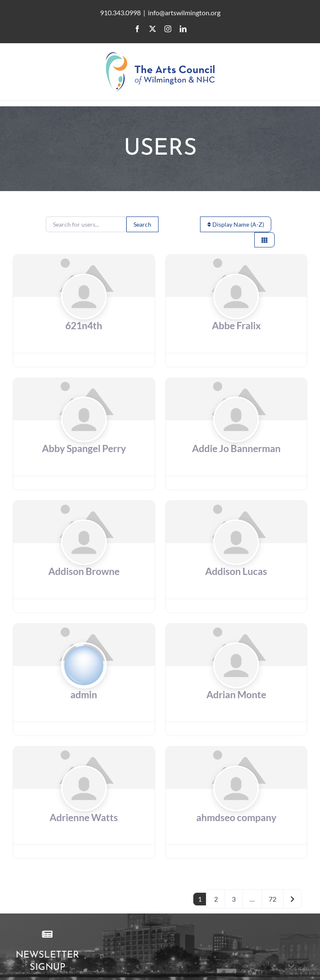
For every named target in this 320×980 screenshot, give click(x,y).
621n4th (84, 326)
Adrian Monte (236, 695)
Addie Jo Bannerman (236, 448)
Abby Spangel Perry (84, 448)
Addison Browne (84, 571)
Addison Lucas (236, 571)
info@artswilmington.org (184, 12)
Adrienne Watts (84, 818)
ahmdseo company (236, 818)
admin (84, 695)
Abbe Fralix (236, 326)
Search (142, 224)
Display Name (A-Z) (236, 224)
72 (273, 899)
